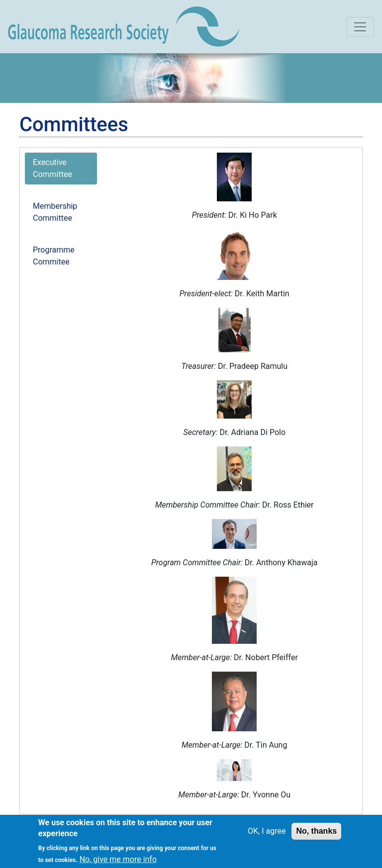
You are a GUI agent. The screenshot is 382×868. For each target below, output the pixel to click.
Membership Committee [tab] (55, 212)
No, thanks (316, 835)
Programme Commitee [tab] (54, 256)
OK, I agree (267, 835)
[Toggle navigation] (360, 27)
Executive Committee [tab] (52, 168)
